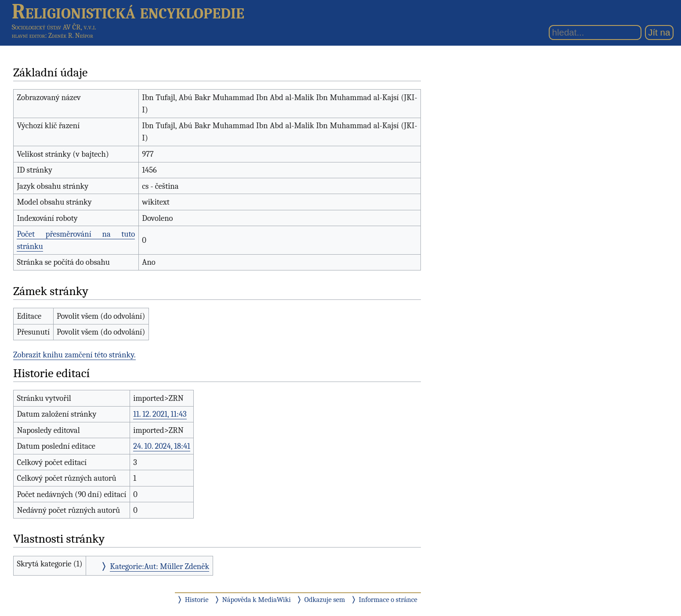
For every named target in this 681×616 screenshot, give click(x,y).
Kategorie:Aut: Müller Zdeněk (159, 566)
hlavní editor (29, 36)
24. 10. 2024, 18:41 (162, 446)
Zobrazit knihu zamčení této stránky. (74, 355)
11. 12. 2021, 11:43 (160, 414)
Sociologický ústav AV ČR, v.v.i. (54, 27)
